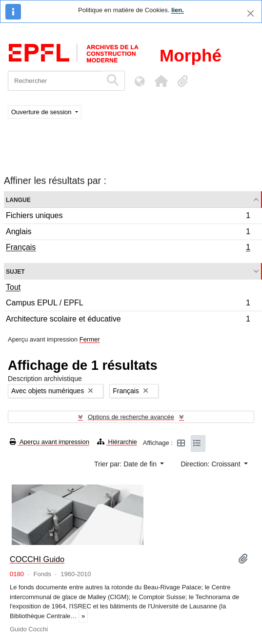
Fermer (90, 339)
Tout (13, 287)
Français (128, 248)
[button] (161, 81)
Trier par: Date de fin (126, 464)
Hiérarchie (117, 442)
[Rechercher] (55, 81)
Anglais (128, 233)
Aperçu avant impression (50, 442)
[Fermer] (251, 13)
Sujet (15, 271)
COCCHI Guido (37, 559)
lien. (178, 10)
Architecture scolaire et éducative (128, 320)
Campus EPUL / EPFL (128, 304)
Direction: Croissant (211, 464)
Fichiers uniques (128, 217)
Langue (18, 199)
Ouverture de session (42, 112)
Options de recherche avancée (131, 417)
